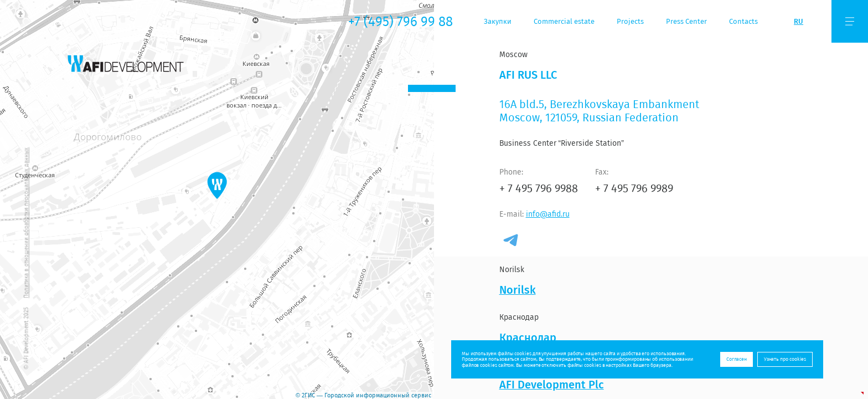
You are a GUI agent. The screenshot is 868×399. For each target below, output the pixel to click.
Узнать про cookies (785, 359)
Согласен (737, 359)
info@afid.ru (548, 214)
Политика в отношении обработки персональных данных (26, 222)
